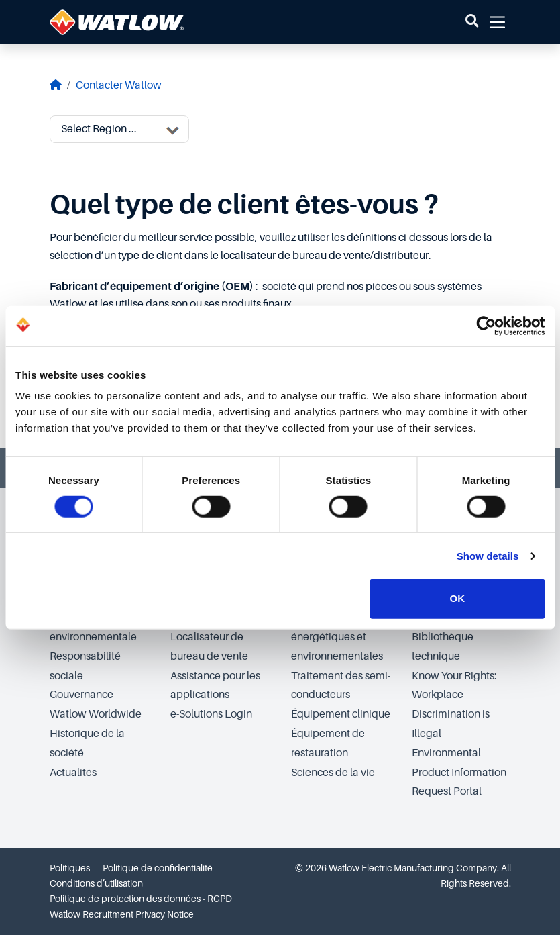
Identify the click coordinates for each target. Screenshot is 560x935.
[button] (472, 22)
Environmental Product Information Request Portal (459, 773)
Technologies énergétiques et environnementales (337, 637)
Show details (488, 556)
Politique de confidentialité (158, 868)
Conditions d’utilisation (96, 883)
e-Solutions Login (211, 714)
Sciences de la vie (333, 773)
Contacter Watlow (119, 85)
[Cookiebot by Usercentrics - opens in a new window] (486, 326)
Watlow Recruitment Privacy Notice (122, 914)
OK (458, 598)
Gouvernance (81, 695)
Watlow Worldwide (96, 714)
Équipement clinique (341, 714)
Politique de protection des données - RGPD (141, 899)
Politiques (70, 868)
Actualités (73, 773)
